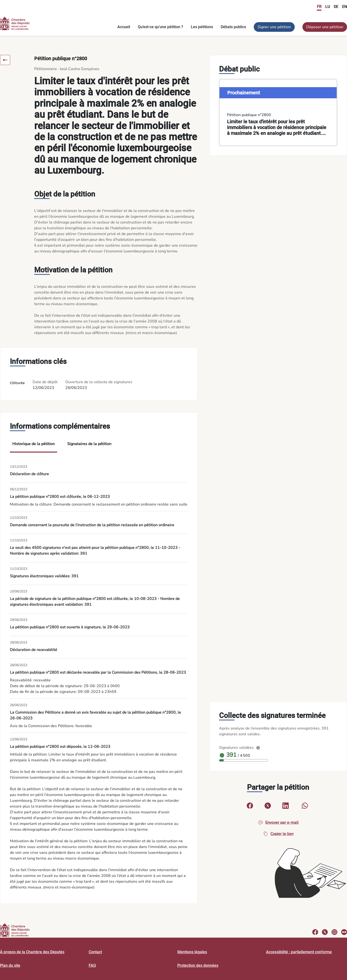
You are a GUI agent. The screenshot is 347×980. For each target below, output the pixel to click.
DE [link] (336, 7)
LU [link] (328, 7)
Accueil (124, 27)
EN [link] (345, 7)
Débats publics (233, 27)
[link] (278, 112)
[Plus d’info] (258, 748)
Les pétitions (202, 27)
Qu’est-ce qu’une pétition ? (160, 27)
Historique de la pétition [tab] (33, 444)
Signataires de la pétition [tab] (89, 444)
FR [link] (319, 7)
